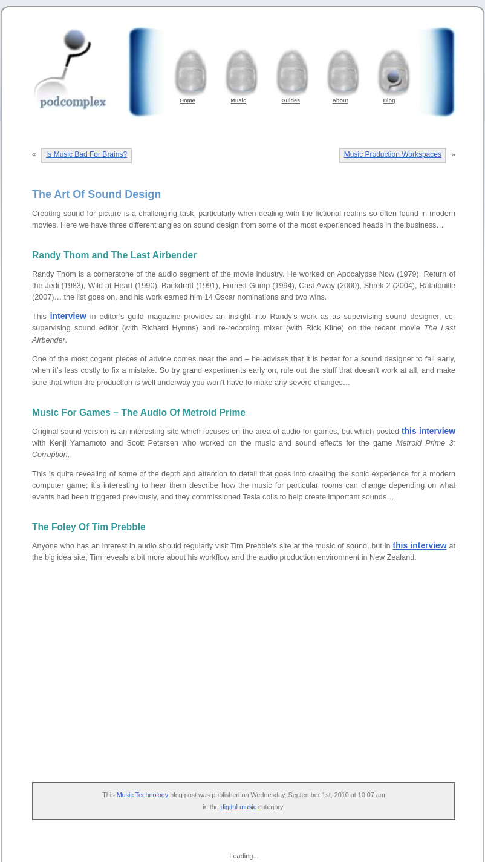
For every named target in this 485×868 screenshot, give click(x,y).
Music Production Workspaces (393, 154)
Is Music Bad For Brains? (86, 154)
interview (68, 316)
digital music (239, 807)
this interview (428, 431)
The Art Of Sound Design (96, 194)
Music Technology (143, 795)
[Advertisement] (250, 679)
